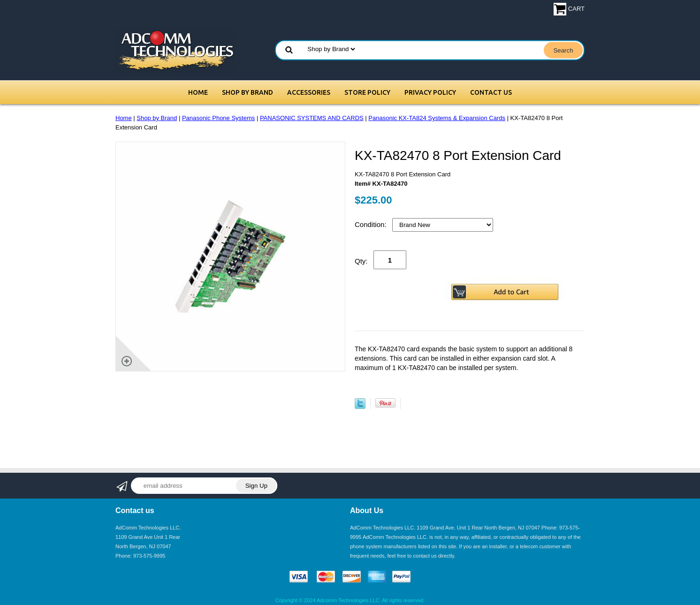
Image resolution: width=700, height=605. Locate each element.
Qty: (361, 261)
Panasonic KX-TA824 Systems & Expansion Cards (437, 118)
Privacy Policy (430, 92)
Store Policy (367, 92)
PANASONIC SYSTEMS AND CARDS (312, 118)
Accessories (309, 92)
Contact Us (491, 92)
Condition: (372, 224)
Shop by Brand (247, 92)
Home (198, 92)
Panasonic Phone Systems (218, 118)
